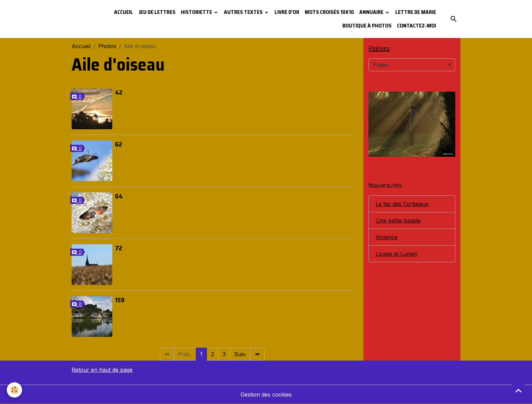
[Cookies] (14, 390)
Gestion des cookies (266, 395)
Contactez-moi (416, 26)
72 (119, 248)
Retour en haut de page (102, 370)
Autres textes (244, 12)
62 (119, 144)
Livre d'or (287, 12)
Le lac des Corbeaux (402, 204)
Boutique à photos (367, 26)
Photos (107, 46)
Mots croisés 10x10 (329, 12)
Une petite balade (398, 220)
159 (120, 300)
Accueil (123, 12)
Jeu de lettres (157, 12)
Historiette (197, 12)
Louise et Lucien (396, 254)
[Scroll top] (518, 390)
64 (119, 196)
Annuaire (372, 12)
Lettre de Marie (416, 12)
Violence (387, 237)
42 (119, 92)
